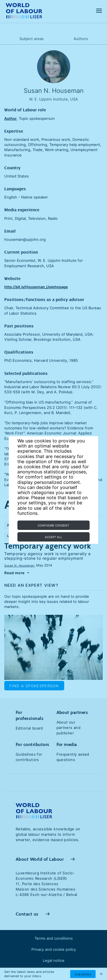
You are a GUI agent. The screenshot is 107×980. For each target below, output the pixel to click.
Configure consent (53, 525)
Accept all (53, 537)
